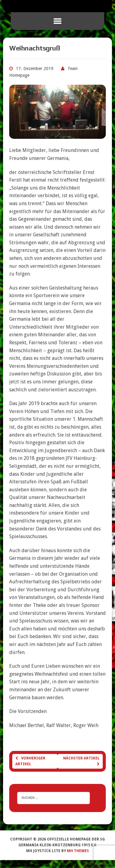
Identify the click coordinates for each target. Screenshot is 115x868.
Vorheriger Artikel (30, 761)
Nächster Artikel (81, 761)
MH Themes (78, 851)
